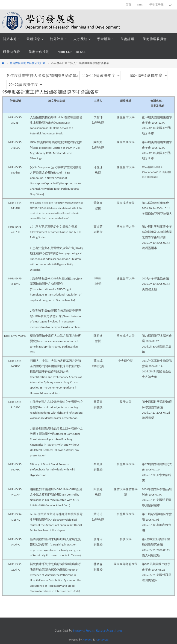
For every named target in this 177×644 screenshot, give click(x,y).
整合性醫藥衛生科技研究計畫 (28, 63)
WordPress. (103, 640)
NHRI (140, 5)
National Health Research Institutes (98, 630)
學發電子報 (156, 5)
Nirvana (87, 640)
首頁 (128, 5)
